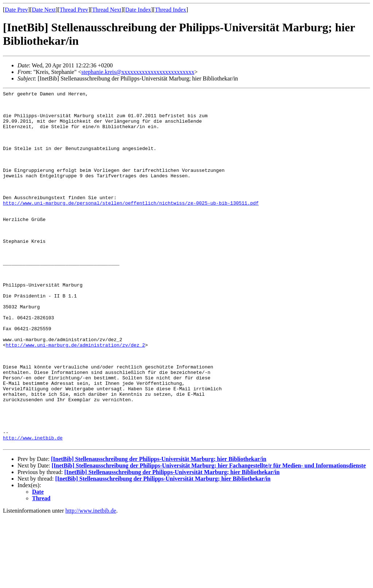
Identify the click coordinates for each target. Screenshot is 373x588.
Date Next (44, 10)
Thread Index (170, 10)
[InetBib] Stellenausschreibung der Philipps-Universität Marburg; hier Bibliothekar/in (159, 530)
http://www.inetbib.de (33, 508)
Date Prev (16, 10)
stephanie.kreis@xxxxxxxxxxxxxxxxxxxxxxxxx (138, 72)
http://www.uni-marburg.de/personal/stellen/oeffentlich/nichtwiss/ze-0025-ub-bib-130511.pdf (131, 226)
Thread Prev (74, 10)
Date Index (138, 10)
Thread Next (107, 10)
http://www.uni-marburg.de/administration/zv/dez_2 (75, 396)
